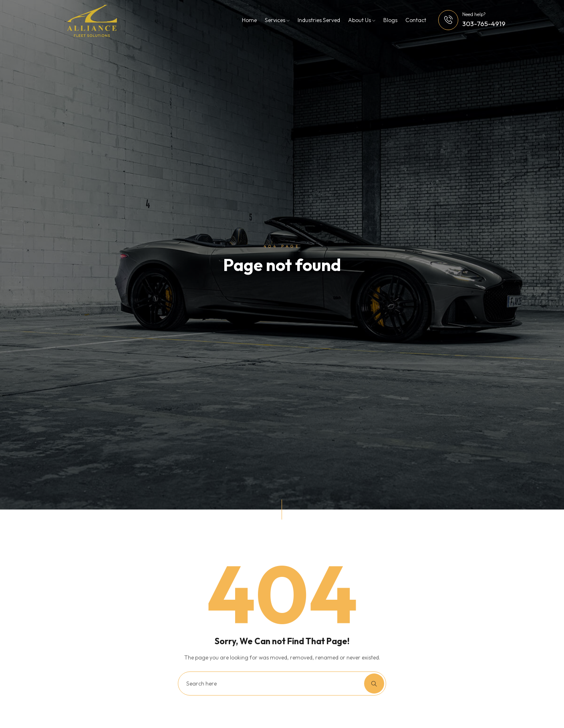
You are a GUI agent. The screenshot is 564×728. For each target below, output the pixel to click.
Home (249, 20)
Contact (416, 20)
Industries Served (319, 20)
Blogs (390, 20)
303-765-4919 (484, 23)
